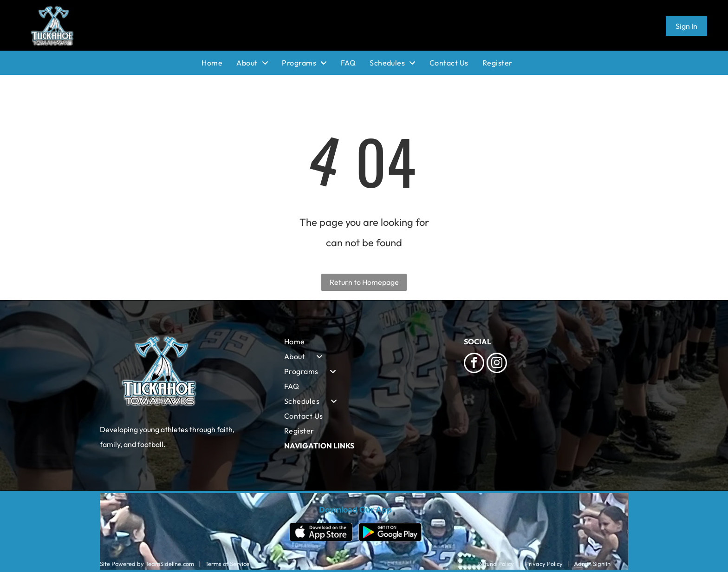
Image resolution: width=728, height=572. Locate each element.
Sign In (686, 26)
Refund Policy (496, 564)
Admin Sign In (592, 564)
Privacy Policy (544, 564)
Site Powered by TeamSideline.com (147, 564)
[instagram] (497, 364)
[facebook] (474, 364)
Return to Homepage (364, 282)
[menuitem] (219, 63)
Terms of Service (227, 564)
